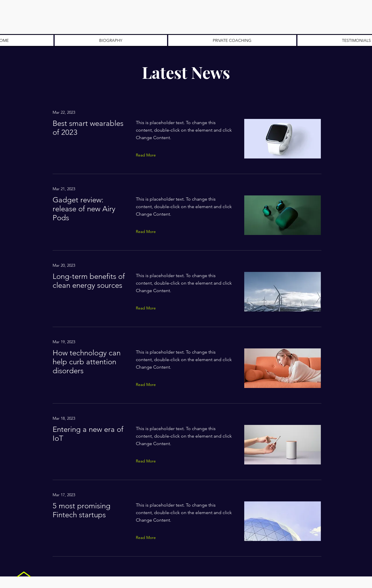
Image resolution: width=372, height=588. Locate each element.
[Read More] (147, 155)
